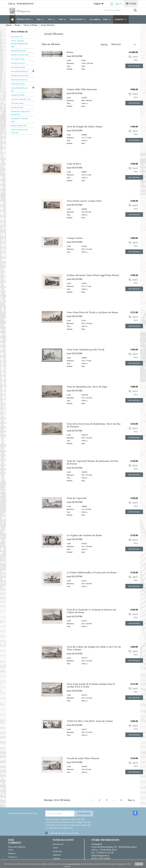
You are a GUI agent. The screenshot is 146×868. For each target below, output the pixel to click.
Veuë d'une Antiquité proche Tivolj (85, 349)
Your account (63, 840)
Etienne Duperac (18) (18, 51)
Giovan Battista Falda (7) (20, 71)
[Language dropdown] (99, 4)
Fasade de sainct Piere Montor (83, 758)
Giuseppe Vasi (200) (18, 95)
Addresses (57, 855)
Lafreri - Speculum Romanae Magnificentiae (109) (20, 44)
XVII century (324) (17, 59)
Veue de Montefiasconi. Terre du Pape (87, 387)
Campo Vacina (75, 238)
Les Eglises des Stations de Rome (84, 535)
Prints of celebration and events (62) (19, 131)
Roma (70, 52)
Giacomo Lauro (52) (18, 63)
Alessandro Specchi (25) (19, 80)
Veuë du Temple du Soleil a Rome (85, 126)
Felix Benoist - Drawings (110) (19, 120)
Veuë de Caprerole (77, 498)
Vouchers (56, 858)
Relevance (124, 45)
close (139, 864)
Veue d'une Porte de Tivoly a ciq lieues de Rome (92, 312)
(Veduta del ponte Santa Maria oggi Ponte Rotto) (93, 275)
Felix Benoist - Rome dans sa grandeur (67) (21, 113)
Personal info (58, 844)
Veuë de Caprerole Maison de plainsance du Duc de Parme (93, 462)
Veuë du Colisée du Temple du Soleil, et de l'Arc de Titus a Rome (94, 648)
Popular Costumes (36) (19, 125)
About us (12, 853)
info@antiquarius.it (100, 855)
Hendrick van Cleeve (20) (20, 55)
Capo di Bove (74, 164)
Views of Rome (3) (19, 32)
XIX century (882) (17, 103)
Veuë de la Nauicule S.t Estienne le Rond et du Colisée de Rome (91, 611)
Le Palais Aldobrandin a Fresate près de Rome (92, 572)
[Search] (120, 10)
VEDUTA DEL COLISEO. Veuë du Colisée (90, 721)
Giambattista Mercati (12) (20, 75)
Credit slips (57, 851)
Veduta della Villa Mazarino (82, 89)
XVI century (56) (17, 37)
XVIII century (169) (18, 84)
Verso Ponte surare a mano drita (84, 201)
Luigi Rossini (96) (17, 107)
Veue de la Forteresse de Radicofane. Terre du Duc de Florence (94, 425)
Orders (55, 848)
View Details (134, 66)
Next (132, 800)
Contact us (12, 857)
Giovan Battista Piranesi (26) (19, 89)
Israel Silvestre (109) (18, 67)
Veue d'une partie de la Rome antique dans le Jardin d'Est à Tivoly (91, 685)
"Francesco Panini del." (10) (21, 99)
